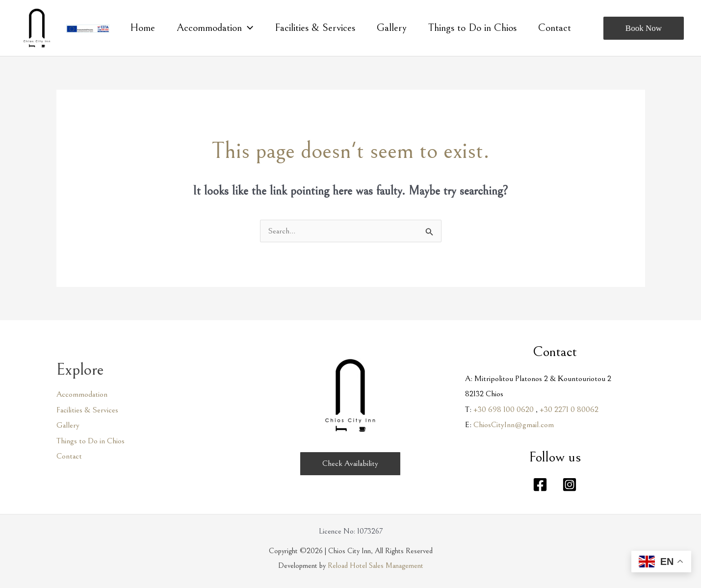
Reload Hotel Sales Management (376, 565)
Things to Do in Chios (91, 441)
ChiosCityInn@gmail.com (514, 425)
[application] (247, 28)
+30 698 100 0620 (504, 409)
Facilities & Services (87, 410)
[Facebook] (540, 485)
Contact (69, 456)
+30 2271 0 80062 (569, 409)
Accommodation (82, 394)
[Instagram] (570, 485)
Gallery (68, 425)
